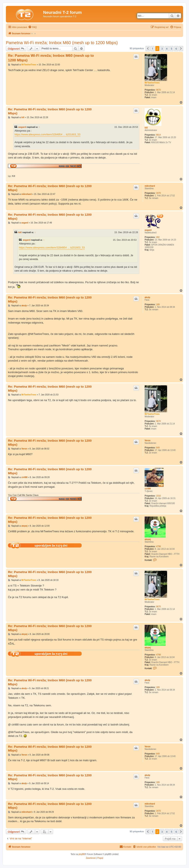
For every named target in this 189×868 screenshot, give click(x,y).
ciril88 (148, 489)
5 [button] (171, 49)
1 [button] (152, 49)
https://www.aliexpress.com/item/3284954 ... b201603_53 (47, 135)
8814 (158, 135)
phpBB (82, 854)
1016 (158, 496)
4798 (158, 546)
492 (158, 237)
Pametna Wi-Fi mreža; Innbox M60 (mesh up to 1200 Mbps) (62, 43)
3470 (158, 193)
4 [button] (167, 49)
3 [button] (162, 49)
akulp (147, 297)
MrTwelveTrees (152, 83)
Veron (148, 441)
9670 (158, 90)
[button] (148, 49)
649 (158, 448)
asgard (22, 127)
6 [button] (176, 49)
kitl (146, 128)
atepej (148, 539)
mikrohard (150, 186)
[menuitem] (32, 27)
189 (158, 305)
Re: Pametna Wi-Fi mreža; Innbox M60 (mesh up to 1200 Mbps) (51, 58)
